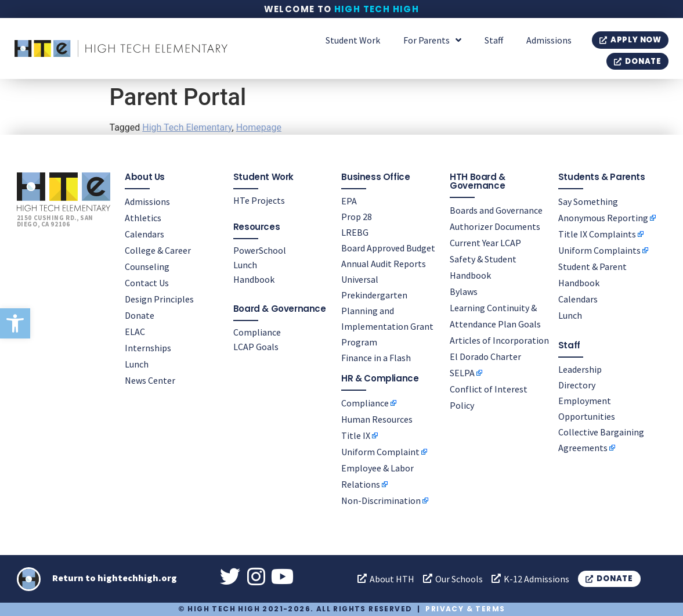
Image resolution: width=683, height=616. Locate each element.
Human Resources (377, 419)
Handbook (254, 279)
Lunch (137, 364)
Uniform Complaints (599, 250)
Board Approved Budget (388, 248)
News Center (150, 380)
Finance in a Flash (376, 358)
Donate (140, 315)
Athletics (143, 218)
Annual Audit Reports (384, 264)
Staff (494, 40)
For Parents (432, 40)
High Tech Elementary (187, 127)
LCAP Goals (256, 347)
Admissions (549, 40)
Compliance (257, 332)
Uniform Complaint (380, 452)
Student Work (353, 40)
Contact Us (147, 283)
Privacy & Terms (465, 609)
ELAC (135, 332)
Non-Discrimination (381, 500)
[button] (15, 323)
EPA (349, 201)
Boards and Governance (496, 210)
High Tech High (377, 9)
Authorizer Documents (495, 226)
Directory (577, 385)
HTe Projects (259, 200)
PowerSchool (260, 250)
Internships (148, 348)
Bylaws (464, 291)
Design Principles (159, 299)
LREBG (355, 232)
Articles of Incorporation (499, 340)
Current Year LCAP (485, 243)
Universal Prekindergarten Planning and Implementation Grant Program (387, 311)
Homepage (259, 127)
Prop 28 (357, 217)
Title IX (356, 435)
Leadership (580, 369)
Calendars (144, 234)
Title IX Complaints (597, 234)
